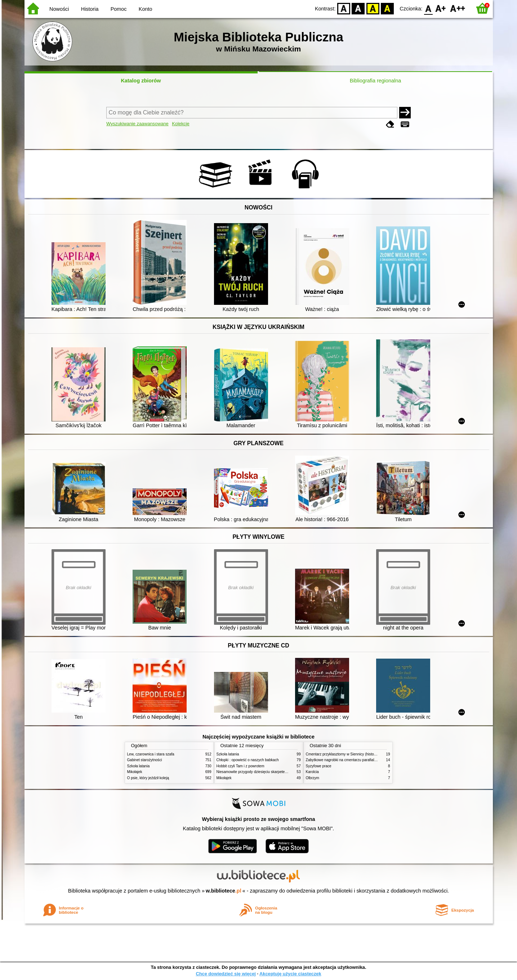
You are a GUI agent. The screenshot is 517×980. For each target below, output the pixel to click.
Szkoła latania (139, 766)
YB (373, 8)
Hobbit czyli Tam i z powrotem (240, 766)
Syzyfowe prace (319, 766)
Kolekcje (180, 124)
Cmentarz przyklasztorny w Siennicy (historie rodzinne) (350, 754)
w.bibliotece (224, 891)
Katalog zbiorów (141, 81)
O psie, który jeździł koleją (148, 778)
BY (387, 8)
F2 (458, 8)
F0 (429, 8)
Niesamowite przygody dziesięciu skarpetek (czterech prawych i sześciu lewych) (281, 772)
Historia (90, 9)
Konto (146, 9)
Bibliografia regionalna (375, 81)
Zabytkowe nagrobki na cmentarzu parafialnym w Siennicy (353, 760)
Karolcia (312, 772)
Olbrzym (313, 778)
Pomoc (119, 9)
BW (358, 8)
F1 (441, 8)
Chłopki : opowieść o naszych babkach (248, 760)
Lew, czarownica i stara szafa (151, 754)
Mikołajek (135, 772)
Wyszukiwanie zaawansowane (137, 124)
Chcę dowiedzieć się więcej (226, 974)
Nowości (59, 9)
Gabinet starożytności (145, 760)
